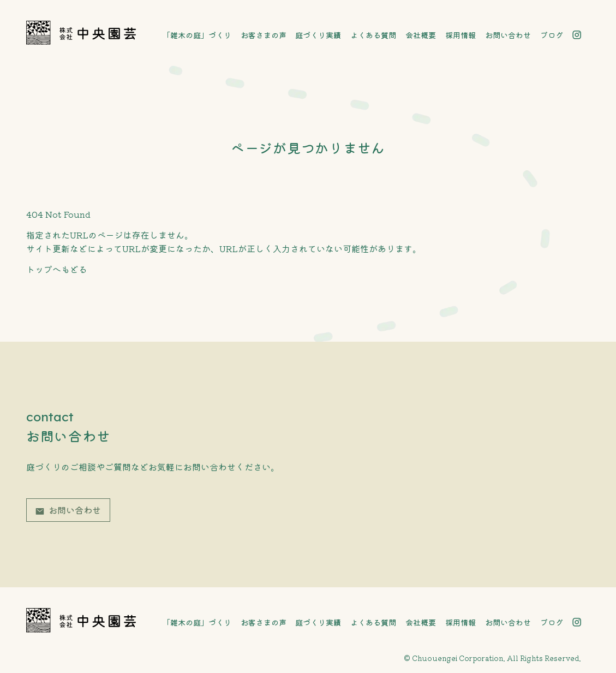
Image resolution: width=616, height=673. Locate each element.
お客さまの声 (264, 35)
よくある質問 (373, 35)
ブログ (552, 35)
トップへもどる (57, 269)
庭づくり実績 (318, 35)
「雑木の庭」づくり (197, 35)
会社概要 (421, 35)
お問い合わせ (508, 35)
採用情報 (460, 35)
